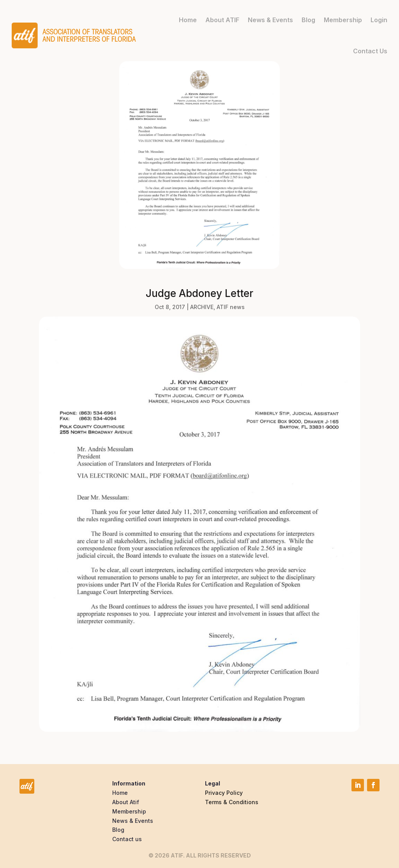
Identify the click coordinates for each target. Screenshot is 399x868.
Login (379, 20)
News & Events (270, 20)
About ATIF (222, 20)
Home (188, 20)
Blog (308, 20)
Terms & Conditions (232, 802)
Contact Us (370, 51)
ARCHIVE (202, 307)
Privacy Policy (224, 793)
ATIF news (231, 307)
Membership (343, 20)
